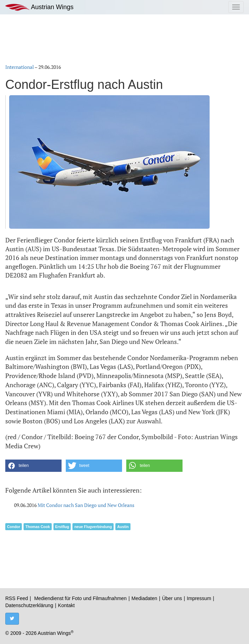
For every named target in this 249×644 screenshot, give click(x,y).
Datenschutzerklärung (29, 605)
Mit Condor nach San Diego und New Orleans (86, 505)
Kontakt (66, 605)
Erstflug (62, 527)
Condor (14, 527)
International (20, 67)
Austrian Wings (39, 7)
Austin (123, 527)
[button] (33, 466)
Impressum (199, 598)
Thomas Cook (37, 527)
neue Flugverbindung (93, 527)
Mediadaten (144, 598)
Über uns (172, 598)
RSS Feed (17, 598)
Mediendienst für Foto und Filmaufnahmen (80, 598)
